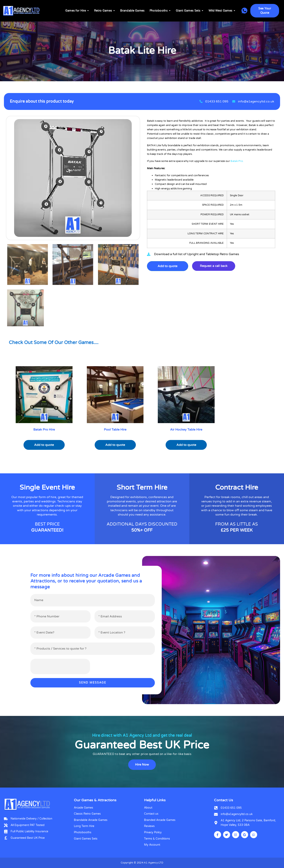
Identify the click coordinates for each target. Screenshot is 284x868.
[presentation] (60, 666)
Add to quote (167, 266)
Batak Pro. (237, 161)
